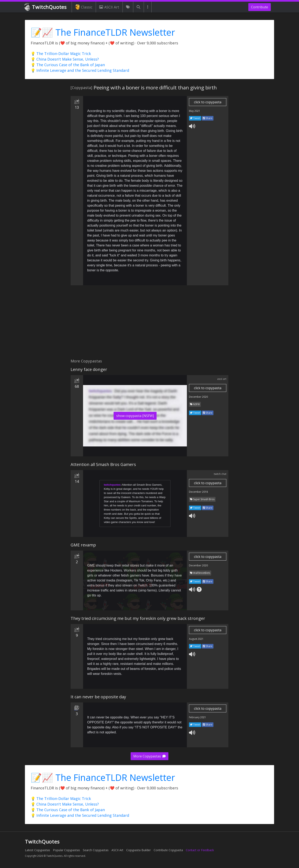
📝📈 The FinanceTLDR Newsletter (103, 32)
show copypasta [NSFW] (135, 416)
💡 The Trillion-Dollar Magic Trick (61, 54)
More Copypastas (149, 756)
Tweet (195, 118)
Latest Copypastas (37, 850)
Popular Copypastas (66, 850)
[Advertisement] (149, 324)
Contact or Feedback (200, 850)
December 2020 (198, 397)
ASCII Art (109, 7)
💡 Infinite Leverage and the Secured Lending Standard (80, 70)
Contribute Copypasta (168, 850)
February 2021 (197, 717)
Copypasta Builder (138, 850)
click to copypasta (208, 102)
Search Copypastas (96, 850)
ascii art (222, 379)
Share (208, 118)
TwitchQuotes (46, 7)
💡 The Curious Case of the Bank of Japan (68, 65)
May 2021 (195, 111)
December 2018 (198, 492)
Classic (84, 7)
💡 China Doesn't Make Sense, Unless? (65, 59)
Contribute (260, 7)
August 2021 (196, 639)
